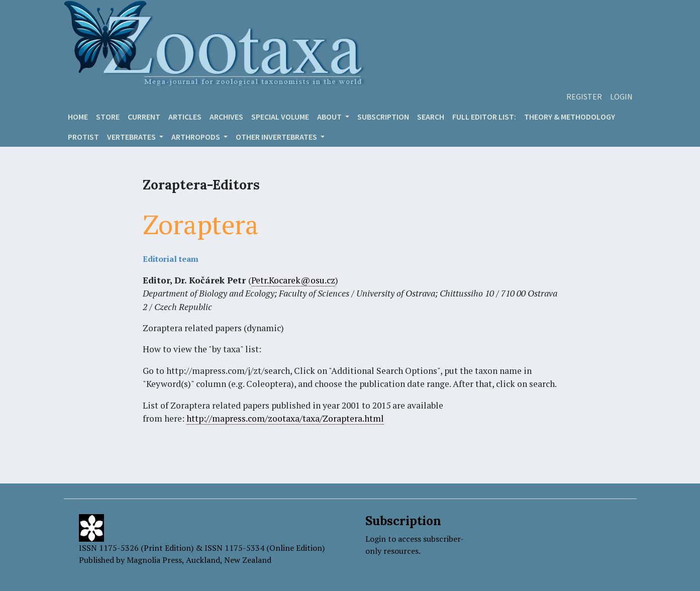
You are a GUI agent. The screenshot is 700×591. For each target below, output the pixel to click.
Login (621, 96)
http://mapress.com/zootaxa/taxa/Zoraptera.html (285, 418)
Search (431, 117)
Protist (83, 137)
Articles (185, 117)
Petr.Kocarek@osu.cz (293, 280)
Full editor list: (484, 117)
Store (108, 117)
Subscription (383, 117)
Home (78, 117)
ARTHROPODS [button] (196, 137)
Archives (226, 117)
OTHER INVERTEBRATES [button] (277, 137)
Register (584, 96)
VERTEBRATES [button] (132, 137)
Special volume (280, 117)
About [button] (330, 117)
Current (144, 117)
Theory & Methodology (570, 117)
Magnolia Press (154, 560)
